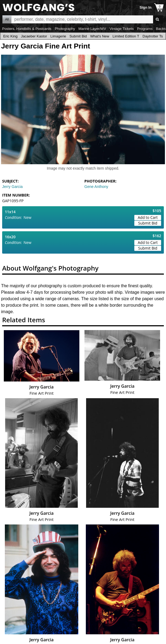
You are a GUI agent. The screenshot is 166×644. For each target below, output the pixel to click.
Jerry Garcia (12, 187)
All (7, 19)
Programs (145, 29)
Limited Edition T (126, 36)
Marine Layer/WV (92, 29)
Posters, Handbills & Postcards (27, 29)
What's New (100, 36)
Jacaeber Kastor (34, 36)
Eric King (10, 36)
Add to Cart (148, 217)
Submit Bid (78, 36)
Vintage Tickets (122, 29)
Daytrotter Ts (153, 36)
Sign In (146, 7)
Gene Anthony (96, 187)
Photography (65, 29)
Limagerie (58, 36)
